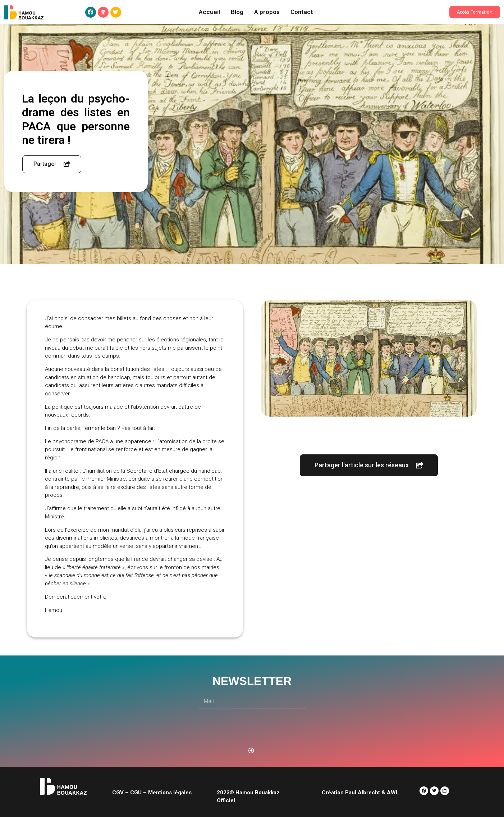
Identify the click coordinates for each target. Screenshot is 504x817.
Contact (302, 12)
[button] (475, 12)
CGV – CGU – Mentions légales (152, 793)
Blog (237, 12)
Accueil (209, 12)
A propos (267, 12)
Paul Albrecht (362, 793)
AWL (393, 793)
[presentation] (253, 726)
